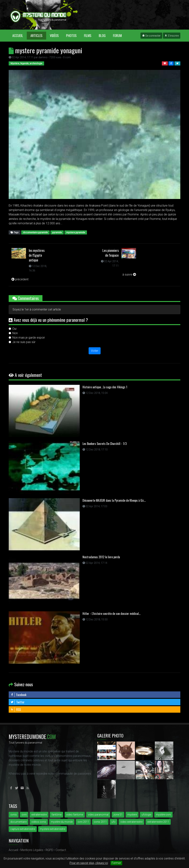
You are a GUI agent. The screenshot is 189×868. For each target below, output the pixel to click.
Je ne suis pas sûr (24, 342)
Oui (14, 329)
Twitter (18, 702)
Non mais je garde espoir (29, 338)
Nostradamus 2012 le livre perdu (101, 557)
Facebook (18, 695)
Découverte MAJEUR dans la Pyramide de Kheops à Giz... (114, 500)
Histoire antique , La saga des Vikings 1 (105, 387)
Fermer (116, 863)
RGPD (49, 850)
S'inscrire (172, 36)
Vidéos (54, 36)
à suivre (129, 275)
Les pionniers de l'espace (111, 253)
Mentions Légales (32, 850)
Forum (117, 36)
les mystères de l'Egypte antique (37, 255)
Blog (102, 36)
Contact (61, 850)
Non (15, 333)
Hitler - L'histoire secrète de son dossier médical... (111, 614)
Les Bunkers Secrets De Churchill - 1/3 (105, 444)
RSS (16, 710)
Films (88, 36)
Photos (71, 36)
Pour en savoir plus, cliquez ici (89, 863)
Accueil (20, 35)
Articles (36, 36)
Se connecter (151, 36)
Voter (95, 351)
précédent (20, 279)
